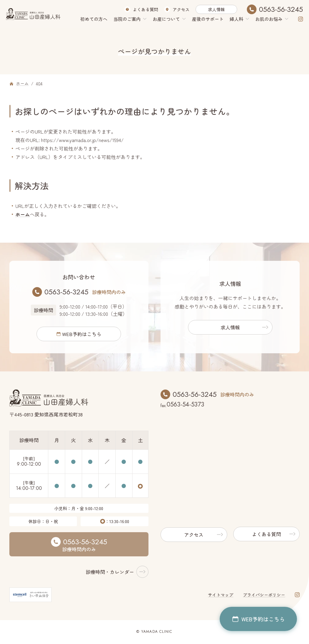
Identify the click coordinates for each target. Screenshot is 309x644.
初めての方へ (94, 19)
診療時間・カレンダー (110, 573)
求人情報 (216, 9)
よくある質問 (145, 9)
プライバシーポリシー (264, 596)
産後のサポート (208, 19)
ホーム (23, 214)
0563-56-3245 (281, 9)
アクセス (181, 9)
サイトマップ (221, 596)
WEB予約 (82, 334)
